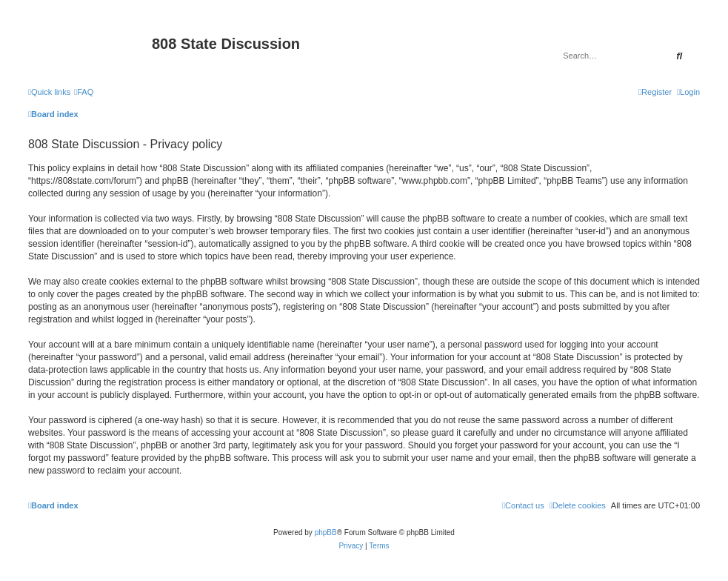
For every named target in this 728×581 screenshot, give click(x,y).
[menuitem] (84, 92)
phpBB (326, 532)
